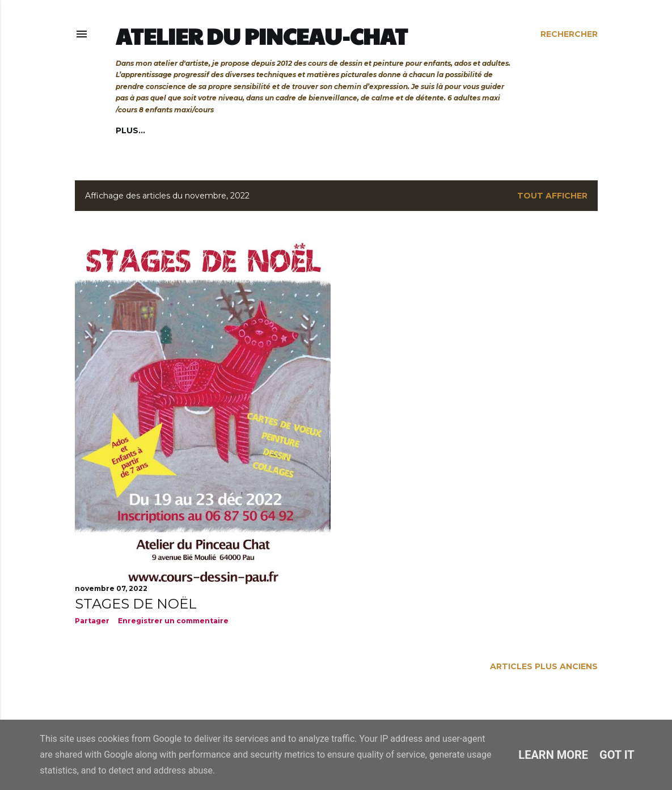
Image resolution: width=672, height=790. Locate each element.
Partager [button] (92, 621)
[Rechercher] (569, 34)
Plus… (441, 130)
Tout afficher (552, 196)
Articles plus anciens (544, 666)
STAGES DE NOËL (136, 604)
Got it (617, 755)
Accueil (134, 130)
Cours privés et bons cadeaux (344, 130)
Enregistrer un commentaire (173, 621)
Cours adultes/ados (211, 130)
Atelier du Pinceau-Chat (262, 36)
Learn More (553, 755)
